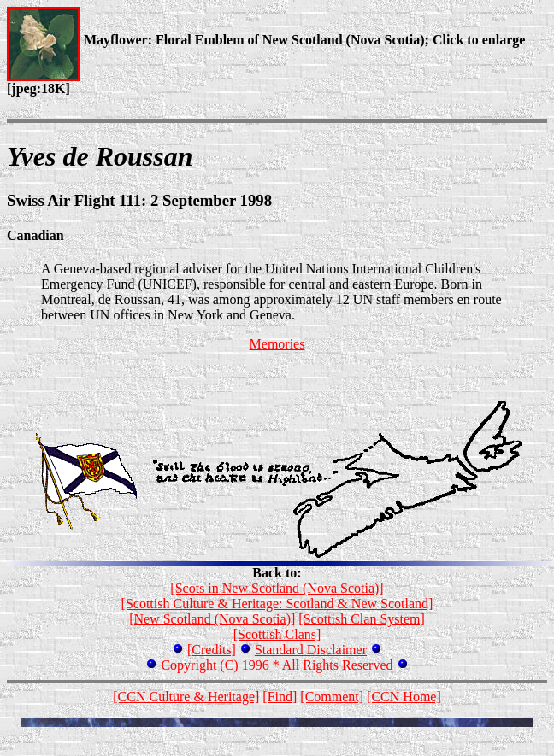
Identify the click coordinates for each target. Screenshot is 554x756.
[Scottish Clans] (277, 634)
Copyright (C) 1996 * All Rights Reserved (277, 665)
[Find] (280, 697)
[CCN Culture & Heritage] (186, 697)
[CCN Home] (404, 697)
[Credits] (212, 650)
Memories (277, 344)
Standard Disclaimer (311, 650)
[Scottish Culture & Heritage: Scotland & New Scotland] (277, 604)
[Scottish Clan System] (362, 619)
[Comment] (332, 697)
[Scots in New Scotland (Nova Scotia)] (277, 588)
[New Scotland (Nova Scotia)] (212, 619)
